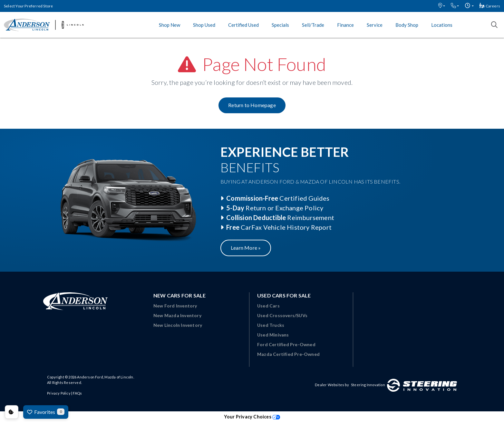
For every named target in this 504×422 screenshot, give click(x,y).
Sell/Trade (313, 25)
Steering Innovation (368, 385)
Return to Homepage (252, 105)
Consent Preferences (12, 412)
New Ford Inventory (175, 306)
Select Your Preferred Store (28, 6)
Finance (345, 25)
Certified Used (243, 25)
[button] (442, 6)
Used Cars (268, 306)
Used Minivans (273, 335)
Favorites (46, 412)
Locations (442, 25)
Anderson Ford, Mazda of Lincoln (105, 377)
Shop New (170, 25)
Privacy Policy (59, 393)
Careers (490, 6)
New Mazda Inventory (177, 315)
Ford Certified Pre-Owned (286, 344)
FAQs (77, 393)
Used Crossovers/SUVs (282, 315)
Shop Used (204, 25)
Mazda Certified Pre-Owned (288, 354)
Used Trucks (271, 325)
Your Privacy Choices (252, 417)
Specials (280, 25)
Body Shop (407, 25)
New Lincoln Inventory (178, 325)
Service (375, 25)
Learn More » (246, 248)
